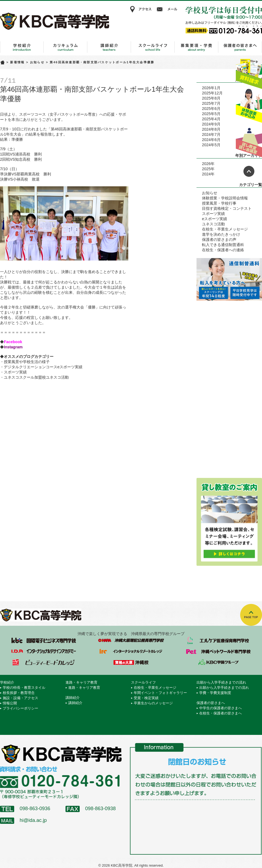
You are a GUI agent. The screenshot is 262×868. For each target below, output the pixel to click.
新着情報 (17, 62)
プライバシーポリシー (20, 708)
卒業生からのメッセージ (153, 703)
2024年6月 (211, 140)
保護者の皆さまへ (240, 47)
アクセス (141, 9)
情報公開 (10, 703)
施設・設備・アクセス (20, 698)
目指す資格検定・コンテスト (227, 208)
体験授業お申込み (249, 106)
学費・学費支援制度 (215, 693)
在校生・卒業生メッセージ (225, 229)
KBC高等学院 (55, 21)
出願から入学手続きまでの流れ (196, 47)
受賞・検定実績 (146, 698)
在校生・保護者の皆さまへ (221, 713)
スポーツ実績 (15, 372)
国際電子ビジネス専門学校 (44, 640)
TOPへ (251, 615)
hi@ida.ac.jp (33, 820)
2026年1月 (211, 88)
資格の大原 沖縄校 (131, 662)
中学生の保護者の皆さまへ (221, 708)
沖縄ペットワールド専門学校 (218, 651)
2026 (206, 164)
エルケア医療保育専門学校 (218, 640)
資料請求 (249, 72)
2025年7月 (211, 103)
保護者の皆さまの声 (219, 240)
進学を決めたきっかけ (221, 234)
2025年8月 (211, 98)
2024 (206, 174)
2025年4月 (211, 119)
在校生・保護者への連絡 (223, 250)
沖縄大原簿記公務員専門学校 (131, 640)
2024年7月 (211, 134)
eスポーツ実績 (215, 219)
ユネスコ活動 (213, 224)
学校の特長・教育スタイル (24, 688)
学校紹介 (22, 47)
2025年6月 (211, 109)
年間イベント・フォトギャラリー (160, 693)
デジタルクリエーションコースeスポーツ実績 (43, 367)
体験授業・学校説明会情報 (225, 198)
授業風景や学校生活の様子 (27, 362)
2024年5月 (211, 145)
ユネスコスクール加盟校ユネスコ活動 (36, 377)
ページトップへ (249, 171)
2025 (206, 169)
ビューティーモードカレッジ (44, 662)
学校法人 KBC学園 (218, 662)
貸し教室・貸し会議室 (249, 140)
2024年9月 (211, 124)
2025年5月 (211, 114)
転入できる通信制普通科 (223, 245)
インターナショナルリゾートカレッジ (131, 651)
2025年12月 (212, 93)
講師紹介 (109, 47)
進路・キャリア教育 (65, 47)
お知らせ (37, 62)
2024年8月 (211, 129)
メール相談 (168, 9)
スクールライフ (153, 47)
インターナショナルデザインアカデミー (44, 651)
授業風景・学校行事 (219, 203)
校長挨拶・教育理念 (19, 693)
